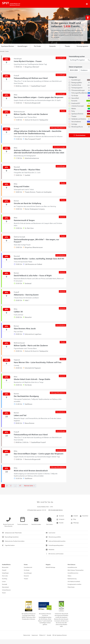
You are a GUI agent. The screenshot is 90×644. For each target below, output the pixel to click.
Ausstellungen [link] (22, 46)
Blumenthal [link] (5, 567)
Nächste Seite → (29, 486)
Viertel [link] (4, 593)
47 (20, 486)
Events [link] (26, 565)
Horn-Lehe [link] (5, 576)
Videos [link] (69, 576)
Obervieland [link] (5, 587)
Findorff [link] (4, 570)
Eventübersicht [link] (28, 567)
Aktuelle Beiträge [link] (50, 567)
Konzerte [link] (52, 46)
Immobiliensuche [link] (72, 567)
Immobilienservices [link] (73, 573)
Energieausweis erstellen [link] (74, 584)
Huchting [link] (5, 579)
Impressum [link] (35, 635)
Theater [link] (67, 46)
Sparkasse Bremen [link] (8, 46)
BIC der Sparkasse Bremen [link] (60, 635)
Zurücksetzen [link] (81, 135)
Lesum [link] (4, 582)
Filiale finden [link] (71, 587)
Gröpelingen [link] (5, 573)
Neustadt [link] (5, 584)
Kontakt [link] (49, 635)
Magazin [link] (48, 565)
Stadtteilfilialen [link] (6, 565)
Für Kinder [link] (38, 46)
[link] (88, 18)
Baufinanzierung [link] (72, 579)
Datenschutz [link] (27, 635)
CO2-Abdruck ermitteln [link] (74, 582)
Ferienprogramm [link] (82, 46)
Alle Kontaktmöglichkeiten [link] (56, 510)
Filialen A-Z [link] (42, 635)
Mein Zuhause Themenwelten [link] (76, 570)
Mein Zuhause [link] (71, 565)
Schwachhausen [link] (6, 590)
